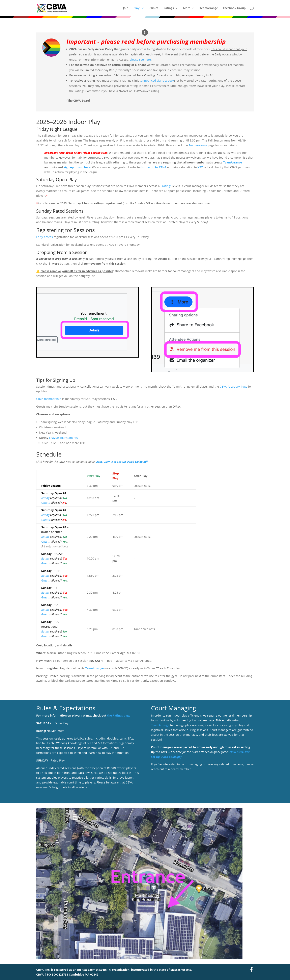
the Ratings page (119, 715)
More (187, 8)
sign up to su (73, 167)
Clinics (154, 8)
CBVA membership (49, 399)
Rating (45, 498)
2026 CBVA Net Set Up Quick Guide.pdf (122, 462)
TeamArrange (209, 8)
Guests (46, 503)
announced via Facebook (157, 81)
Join (126, 8)
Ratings (169, 8)
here (87, 167)
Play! (137, 8)
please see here (140, 60)
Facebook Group (234, 8)
